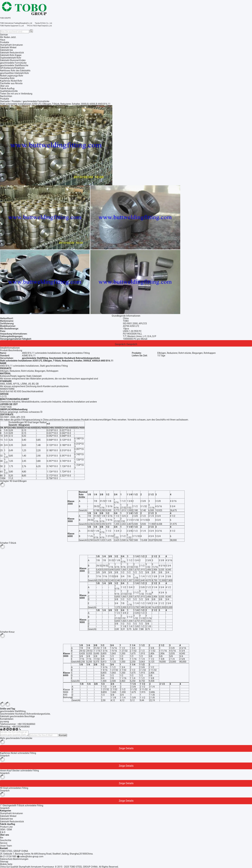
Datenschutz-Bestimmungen (14, 859)
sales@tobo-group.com (32, 856)
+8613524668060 (26, 724)
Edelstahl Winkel (8, 816)
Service (4, 843)
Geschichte (6, 840)
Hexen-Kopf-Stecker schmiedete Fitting (19, 771)
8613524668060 (22, 727)
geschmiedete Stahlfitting (13, 711)
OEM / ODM (6, 830)
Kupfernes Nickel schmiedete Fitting (18, 753)
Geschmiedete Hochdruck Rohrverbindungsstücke (25, 714)
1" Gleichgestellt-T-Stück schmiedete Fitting (22, 805)
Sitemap (4, 862)
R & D (3, 832)
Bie (2, 838)
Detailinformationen (10, 348)
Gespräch (120, 344)
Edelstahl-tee (6, 819)
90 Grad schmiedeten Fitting (14, 788)
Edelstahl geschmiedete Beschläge (17, 716)
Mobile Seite (6, 864)
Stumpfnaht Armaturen (11, 813)
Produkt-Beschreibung (11, 350)
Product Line (6, 827)
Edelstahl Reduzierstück (12, 822)
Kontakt (63, 735)
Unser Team (6, 846)
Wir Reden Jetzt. (8, 37)
